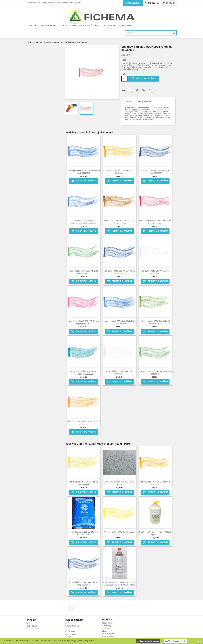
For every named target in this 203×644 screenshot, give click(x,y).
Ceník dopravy (126, 25)
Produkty (34, 25)
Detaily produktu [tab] (144, 102)
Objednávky (106, 626)
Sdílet (130, 90)
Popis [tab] (130, 102)
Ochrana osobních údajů (81, 25)
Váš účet (107, 620)
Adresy (104, 631)
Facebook (72, 608)
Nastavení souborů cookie (148, 641)
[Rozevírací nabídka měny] (137, 3)
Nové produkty (32, 626)
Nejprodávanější (32, 629)
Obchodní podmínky (50, 25)
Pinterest (150, 90)
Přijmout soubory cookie (175, 641)
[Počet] (125, 79)
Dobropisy (106, 628)
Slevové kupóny (108, 634)
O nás (64, 25)
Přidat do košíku (144, 78)
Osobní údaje (107, 623)
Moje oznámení (108, 636)
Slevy (28, 623)
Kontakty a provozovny (106, 25)
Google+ (143, 90)
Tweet (137, 90)
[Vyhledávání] (151, 33)
